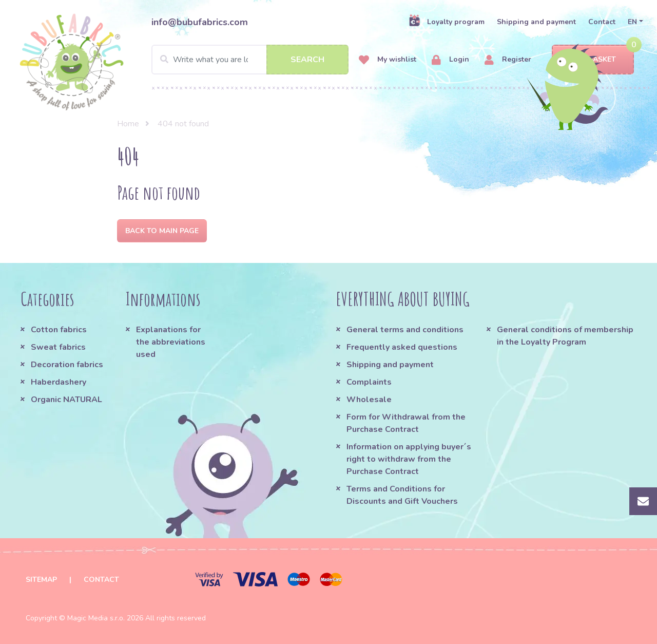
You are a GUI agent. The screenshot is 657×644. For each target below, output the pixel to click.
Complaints (369, 382)
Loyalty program (447, 22)
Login (450, 60)
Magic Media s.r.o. (96, 618)
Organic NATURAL (66, 400)
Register (508, 60)
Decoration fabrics (67, 365)
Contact (602, 22)
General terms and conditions (405, 330)
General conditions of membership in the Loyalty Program (565, 336)
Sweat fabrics (58, 347)
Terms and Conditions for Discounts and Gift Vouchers (402, 495)
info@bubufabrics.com (200, 22)
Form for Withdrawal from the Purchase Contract (406, 423)
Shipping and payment (536, 22)
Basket (593, 60)
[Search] (250, 60)
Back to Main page (162, 231)
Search (307, 60)
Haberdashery (59, 382)
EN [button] (632, 22)
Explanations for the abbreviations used (171, 342)
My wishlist (388, 60)
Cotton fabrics (59, 330)
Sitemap (41, 580)
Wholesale (369, 400)
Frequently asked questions (402, 347)
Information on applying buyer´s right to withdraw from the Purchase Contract (409, 459)
